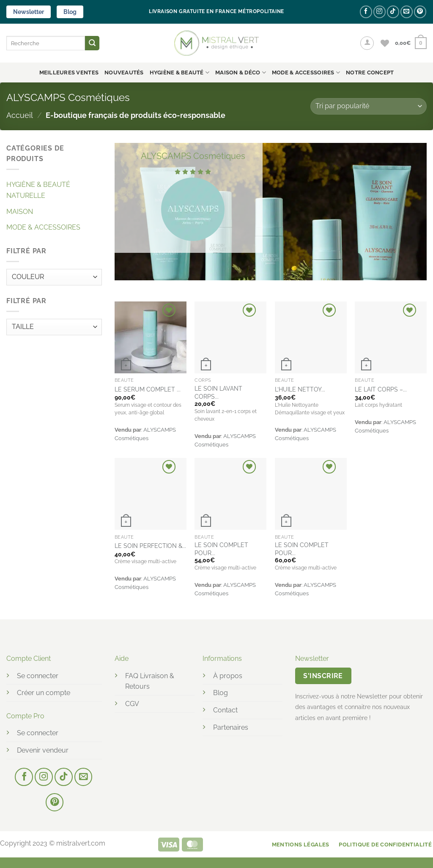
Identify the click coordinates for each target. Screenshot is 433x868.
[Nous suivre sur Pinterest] (420, 12)
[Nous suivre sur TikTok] (393, 12)
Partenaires (231, 727)
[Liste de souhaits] (385, 43)
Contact (225, 710)
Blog (70, 12)
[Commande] (369, 106)
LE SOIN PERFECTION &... (150, 546)
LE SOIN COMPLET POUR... (221, 549)
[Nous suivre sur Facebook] (366, 12)
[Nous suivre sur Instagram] (380, 12)
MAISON (20, 212)
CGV (132, 704)
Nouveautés (124, 73)
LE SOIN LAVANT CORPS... (218, 392)
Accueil (20, 115)
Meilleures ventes (69, 73)
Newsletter (29, 12)
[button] (367, 43)
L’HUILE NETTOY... (300, 389)
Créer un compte (44, 693)
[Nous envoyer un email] (407, 12)
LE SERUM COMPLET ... (148, 389)
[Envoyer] (92, 43)
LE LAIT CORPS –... (381, 389)
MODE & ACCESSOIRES (306, 73)
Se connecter (38, 676)
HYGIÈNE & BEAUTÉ (180, 73)
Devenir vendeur (43, 750)
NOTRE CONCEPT (370, 73)
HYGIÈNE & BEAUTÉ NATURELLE (38, 190)
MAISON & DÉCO (241, 73)
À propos (228, 676)
